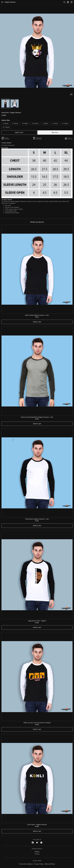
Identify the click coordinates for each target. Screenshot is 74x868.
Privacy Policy (39, 864)
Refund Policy (50, 864)
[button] (6, 104)
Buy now (55, 132)
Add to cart (19, 132)
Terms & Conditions (26, 864)
